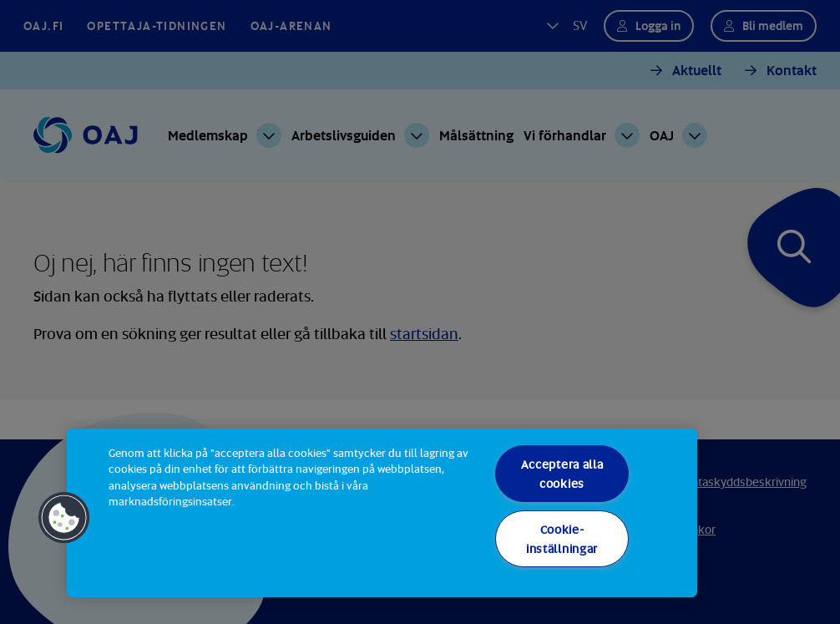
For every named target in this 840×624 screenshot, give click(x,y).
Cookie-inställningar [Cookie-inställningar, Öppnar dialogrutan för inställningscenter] (562, 539)
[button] (64, 518)
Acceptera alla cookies (562, 474)
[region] (382, 513)
